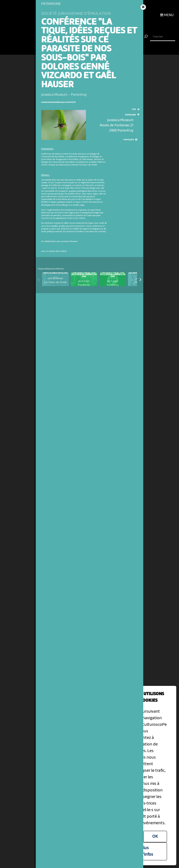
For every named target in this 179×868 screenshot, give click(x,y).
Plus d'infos (147, 851)
